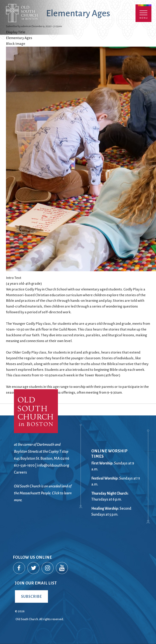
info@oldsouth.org (53, 465)
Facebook (19, 568)
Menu (143, 13)
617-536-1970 (24, 465)
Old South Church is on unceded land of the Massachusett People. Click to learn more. (43, 493)
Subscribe (31, 596)
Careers (20, 472)
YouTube (62, 568)
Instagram (48, 568)
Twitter (34, 568)
